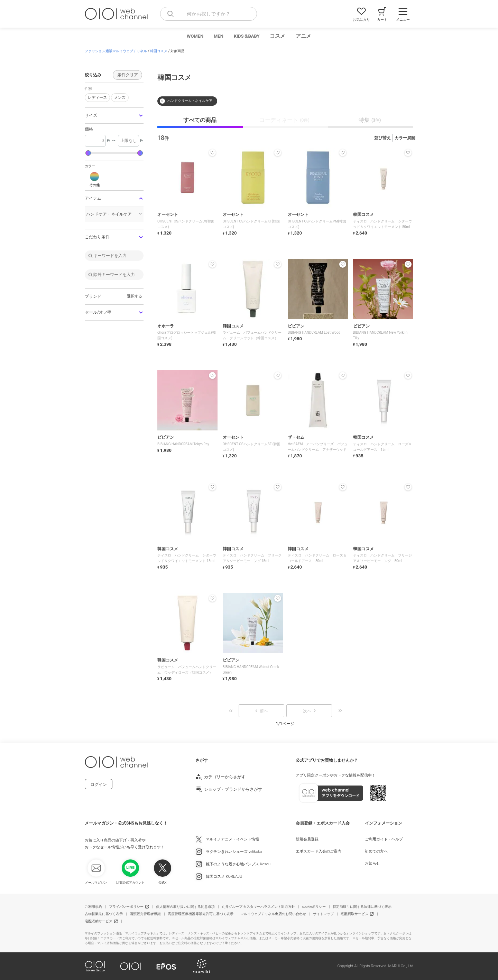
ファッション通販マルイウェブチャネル (116, 51)
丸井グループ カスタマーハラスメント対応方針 (258, 907)
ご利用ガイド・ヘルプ (384, 839)
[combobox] (209, 14)
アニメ (303, 36)
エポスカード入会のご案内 (319, 851)
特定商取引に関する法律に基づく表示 (362, 907)
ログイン (99, 784)
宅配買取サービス (354, 914)
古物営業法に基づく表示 (104, 914)
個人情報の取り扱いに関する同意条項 (185, 907)
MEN (219, 36)
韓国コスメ (159, 51)
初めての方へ (376, 851)
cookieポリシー (314, 907)
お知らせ (372, 863)
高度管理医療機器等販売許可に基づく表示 (201, 914)
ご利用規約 (93, 907)
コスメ (278, 36)
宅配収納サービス (99, 921)
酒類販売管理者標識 (145, 914)
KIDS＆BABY (247, 36)
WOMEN (195, 36)
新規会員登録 (307, 839)
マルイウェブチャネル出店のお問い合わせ (273, 914)
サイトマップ (323, 914)
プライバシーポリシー (126, 907)
